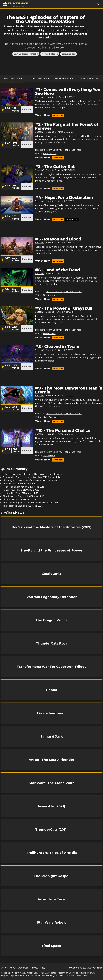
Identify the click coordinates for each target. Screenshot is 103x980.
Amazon (58, 115)
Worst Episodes (39, 78)
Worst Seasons (89, 78)
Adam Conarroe (54, 150)
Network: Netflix (50, 54)
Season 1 (40, 97)
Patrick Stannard (72, 150)
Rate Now (27, 110)
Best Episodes (13, 78)
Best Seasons (64, 78)
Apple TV (72, 220)
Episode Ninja (95, 968)
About (13, 968)
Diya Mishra (49, 456)
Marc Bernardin (51, 417)
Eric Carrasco (50, 154)
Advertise (23, 968)
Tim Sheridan (50, 295)
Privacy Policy (38, 968)
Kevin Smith (49, 334)
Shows (4, 968)
